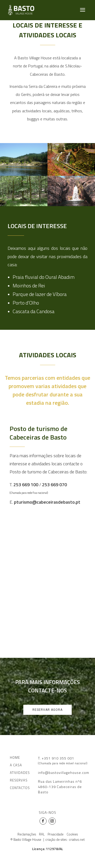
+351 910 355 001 (58, 758)
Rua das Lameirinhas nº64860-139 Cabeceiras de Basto (60, 787)
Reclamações (27, 834)
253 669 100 (26, 485)
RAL (42, 834)
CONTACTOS (20, 788)
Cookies (72, 834)
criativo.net (77, 839)
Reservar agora (48, 710)
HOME (15, 757)
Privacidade (56, 834)
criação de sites (56, 839)
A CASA (16, 765)
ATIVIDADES (20, 773)
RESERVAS (19, 780)
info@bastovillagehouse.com (64, 772)
